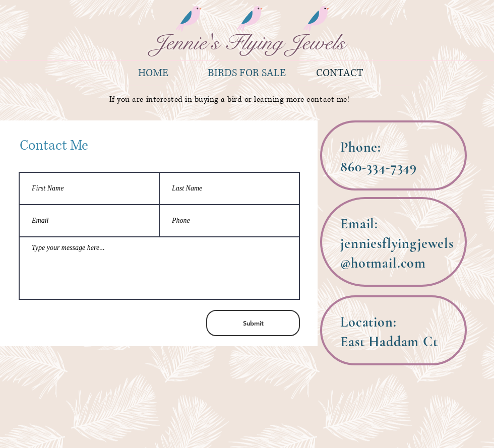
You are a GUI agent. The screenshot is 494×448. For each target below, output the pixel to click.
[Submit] (253, 323)
